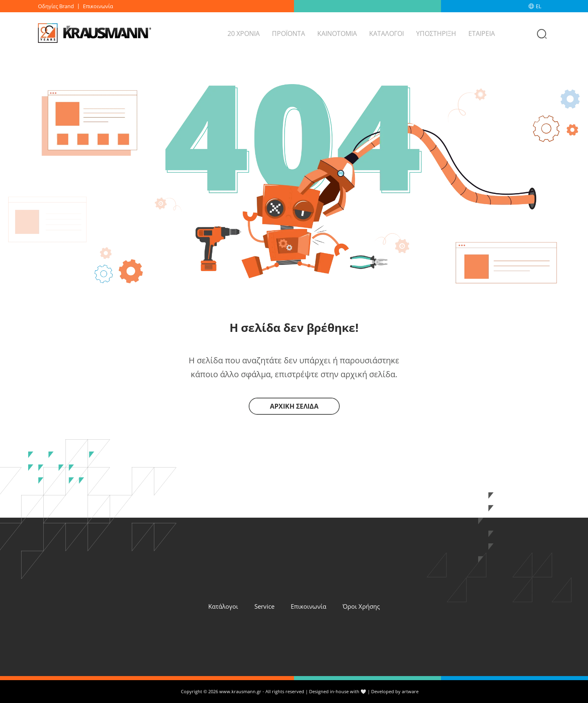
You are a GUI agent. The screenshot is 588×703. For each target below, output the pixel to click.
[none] (543, 6)
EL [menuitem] (539, 6)
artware (410, 691)
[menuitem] (543, 6)
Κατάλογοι (223, 606)
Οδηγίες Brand (56, 6)
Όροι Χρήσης (361, 606)
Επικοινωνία (98, 6)
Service (264, 606)
